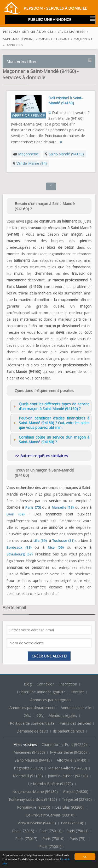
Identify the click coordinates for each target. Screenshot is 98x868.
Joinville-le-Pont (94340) (68, 776)
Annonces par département (33, 708)
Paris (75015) (24, 831)
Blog (28, 684)
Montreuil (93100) (28, 776)
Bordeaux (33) (19, 547)
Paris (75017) (27, 839)
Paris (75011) (78, 831)
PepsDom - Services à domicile (45, 9)
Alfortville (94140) (72, 760)
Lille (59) (40, 541)
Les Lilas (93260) (70, 807)
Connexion (46, 684)
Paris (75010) (54, 839)
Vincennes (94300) (30, 752)
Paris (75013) (51, 831)
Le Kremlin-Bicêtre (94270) (51, 784)
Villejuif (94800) (76, 792)
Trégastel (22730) (77, 799)
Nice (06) (56, 547)
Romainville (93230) (34, 807)
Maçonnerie (28, 154)
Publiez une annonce (50, 19)
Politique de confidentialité (32, 723)
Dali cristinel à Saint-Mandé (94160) (65, 100)
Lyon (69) (15, 514)
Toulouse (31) (63, 541)
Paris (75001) (51, 846)
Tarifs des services (75, 723)
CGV (40, 715)
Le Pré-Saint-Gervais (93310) (51, 815)
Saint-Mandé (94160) (66, 154)
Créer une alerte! (49, 656)
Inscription (69, 684)
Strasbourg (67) (19, 554)
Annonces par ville (76, 708)
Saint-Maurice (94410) (34, 760)
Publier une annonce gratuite (42, 692)
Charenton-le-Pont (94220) (65, 744)
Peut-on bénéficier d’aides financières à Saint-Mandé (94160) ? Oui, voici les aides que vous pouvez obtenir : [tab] (51, 423)
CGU (28, 715)
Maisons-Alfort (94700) (68, 768)
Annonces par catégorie (50, 700)
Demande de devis (32, 731)
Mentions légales (63, 715)
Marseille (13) (63, 507)
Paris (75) (33, 507)
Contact (78, 692)
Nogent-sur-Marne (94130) (36, 792)
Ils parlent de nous (69, 731)
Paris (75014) (73, 823)
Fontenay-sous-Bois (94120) (33, 799)
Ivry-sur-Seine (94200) (69, 752)
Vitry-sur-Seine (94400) (37, 823)
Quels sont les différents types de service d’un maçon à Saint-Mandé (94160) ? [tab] (51, 406)
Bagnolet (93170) (29, 768)
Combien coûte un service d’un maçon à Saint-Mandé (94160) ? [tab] (51, 439)
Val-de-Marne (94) (32, 163)
